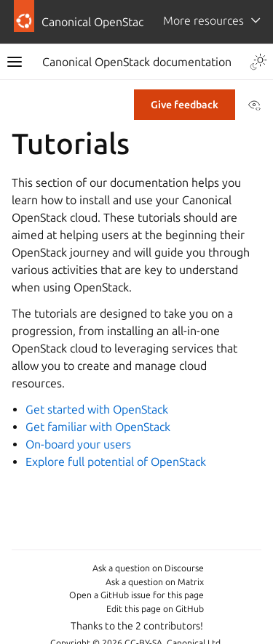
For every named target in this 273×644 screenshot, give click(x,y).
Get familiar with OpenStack (98, 427)
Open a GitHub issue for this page (136, 595)
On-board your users (78, 444)
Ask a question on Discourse (148, 568)
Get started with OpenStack (97, 409)
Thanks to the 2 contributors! (137, 626)
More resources (203, 20)
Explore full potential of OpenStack (116, 462)
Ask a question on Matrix (155, 582)
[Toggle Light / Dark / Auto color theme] (258, 62)
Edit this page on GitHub (155, 609)
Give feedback (185, 105)
